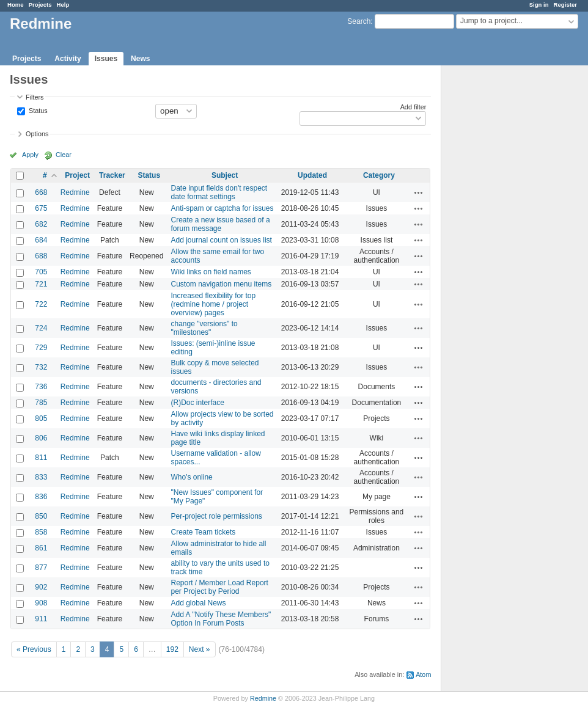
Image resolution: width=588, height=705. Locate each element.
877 (41, 568)
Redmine (75, 192)
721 (41, 284)
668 (41, 192)
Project (77, 175)
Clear (64, 155)
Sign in (539, 5)
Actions (419, 192)
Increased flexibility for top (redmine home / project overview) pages (213, 304)
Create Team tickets (203, 532)
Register (565, 5)
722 (41, 304)
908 (41, 603)
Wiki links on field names (211, 272)
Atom (423, 674)
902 (41, 587)
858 (41, 532)
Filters (35, 97)
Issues (106, 59)
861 (41, 548)
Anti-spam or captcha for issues (222, 208)
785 (41, 403)
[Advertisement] (502, 257)
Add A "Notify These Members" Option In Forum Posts (221, 619)
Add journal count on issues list (221, 240)
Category (379, 175)
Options (37, 134)
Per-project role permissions (216, 516)
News (140, 59)
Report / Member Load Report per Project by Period (219, 587)
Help (63, 5)
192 (172, 649)
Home (16, 5)
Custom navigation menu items (221, 284)
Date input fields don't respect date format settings (219, 192)
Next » (200, 649)
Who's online (191, 477)
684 (41, 240)
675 (41, 208)
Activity (68, 59)
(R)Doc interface (197, 403)
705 (41, 272)
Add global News (198, 603)
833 (41, 477)
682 (41, 224)
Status (37, 110)
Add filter (413, 107)
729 (41, 348)
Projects (40, 5)
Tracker (112, 175)
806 (41, 438)
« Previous (34, 649)
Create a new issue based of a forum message (220, 224)
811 (41, 458)
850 (41, 516)
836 (41, 497)
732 (41, 367)
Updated (312, 175)
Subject (225, 175)
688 (41, 256)
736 (41, 387)
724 (41, 328)
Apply (30, 155)
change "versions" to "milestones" (204, 328)
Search (359, 21)
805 (41, 418)
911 (41, 619)
